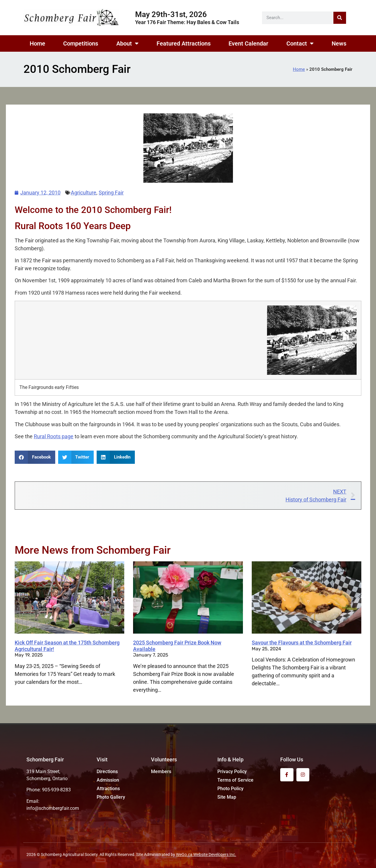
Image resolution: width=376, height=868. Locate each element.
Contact (300, 43)
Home (37, 43)
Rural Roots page (54, 436)
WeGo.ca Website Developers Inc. (206, 854)
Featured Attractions (184, 43)
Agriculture (84, 193)
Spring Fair (111, 193)
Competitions (81, 43)
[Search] (340, 18)
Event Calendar (248, 43)
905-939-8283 (56, 790)
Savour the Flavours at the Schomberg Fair (302, 643)
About (127, 43)
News (339, 43)
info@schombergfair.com (53, 808)
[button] (35, 457)
